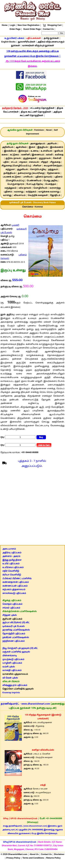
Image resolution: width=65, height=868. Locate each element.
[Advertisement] (32, 507)
